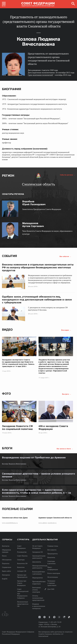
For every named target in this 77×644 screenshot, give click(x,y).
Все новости (52, 550)
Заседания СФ (37, 552)
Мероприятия (37, 578)
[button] (4, 4)
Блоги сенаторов (54, 573)
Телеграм (59, 617)
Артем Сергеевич (33, 225)
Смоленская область (38, 184)
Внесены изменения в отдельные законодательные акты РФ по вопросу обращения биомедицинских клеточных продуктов (38, 267)
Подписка (6, 563)
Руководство (22, 552)
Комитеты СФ (22, 563)
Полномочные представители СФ (23, 604)
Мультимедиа (53, 577)
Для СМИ (51, 589)
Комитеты (51, 557)
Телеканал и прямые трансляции (52, 583)
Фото (6, 394)
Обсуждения (7, 560)
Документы (37, 562)
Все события (64, 256)
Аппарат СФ (22, 571)
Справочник (7, 567)
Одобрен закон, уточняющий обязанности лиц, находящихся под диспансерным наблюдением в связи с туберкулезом (37, 300)
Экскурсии (6, 575)
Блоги (7, 448)
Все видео (65, 330)
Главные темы (53, 546)
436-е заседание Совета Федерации (53, 428)
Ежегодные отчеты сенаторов (36, 590)
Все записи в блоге (64, 449)
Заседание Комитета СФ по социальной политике (17, 428)
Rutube (64, 617)
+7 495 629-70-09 (55, 622)
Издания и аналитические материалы (39, 606)
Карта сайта (6, 571)
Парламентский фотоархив (69, 617)
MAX (54, 617)
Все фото (66, 394)
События (9, 256)
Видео (7, 330)
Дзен (44, 617)
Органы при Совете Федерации (22, 583)
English (5, 579)
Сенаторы (21, 560)
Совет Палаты (22, 556)
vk (40, 617)
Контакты (6, 546)
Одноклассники (49, 617)
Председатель (53, 554)
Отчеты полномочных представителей (38, 598)
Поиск (4, 556)
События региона (67, 175)
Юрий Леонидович (34, 203)
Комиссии (21, 567)
